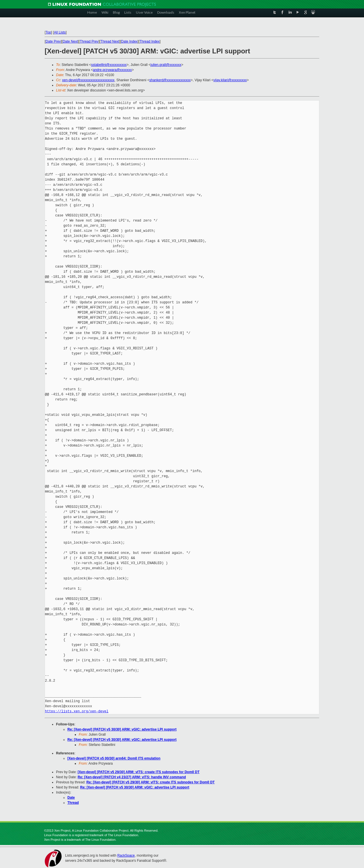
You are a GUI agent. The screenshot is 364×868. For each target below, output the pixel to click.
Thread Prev (89, 41)
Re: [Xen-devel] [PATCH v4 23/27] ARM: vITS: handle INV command (132, 777)
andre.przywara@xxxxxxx (112, 70)
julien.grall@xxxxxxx (166, 65)
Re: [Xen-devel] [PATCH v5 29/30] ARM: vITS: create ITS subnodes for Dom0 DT (151, 782)
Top (48, 32)
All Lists (60, 32)
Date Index (129, 41)
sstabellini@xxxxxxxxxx (109, 65)
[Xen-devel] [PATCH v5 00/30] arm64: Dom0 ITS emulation (114, 758)
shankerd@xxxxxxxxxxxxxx (170, 80)
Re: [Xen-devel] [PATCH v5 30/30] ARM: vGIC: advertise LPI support (122, 729)
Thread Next (110, 41)
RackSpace (126, 856)
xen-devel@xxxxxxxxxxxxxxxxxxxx (88, 80)
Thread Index (150, 41)
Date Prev (53, 41)
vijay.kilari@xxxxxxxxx (230, 80)
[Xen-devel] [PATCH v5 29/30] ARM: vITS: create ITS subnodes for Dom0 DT (139, 772)
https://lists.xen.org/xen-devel (77, 711)
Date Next (70, 41)
